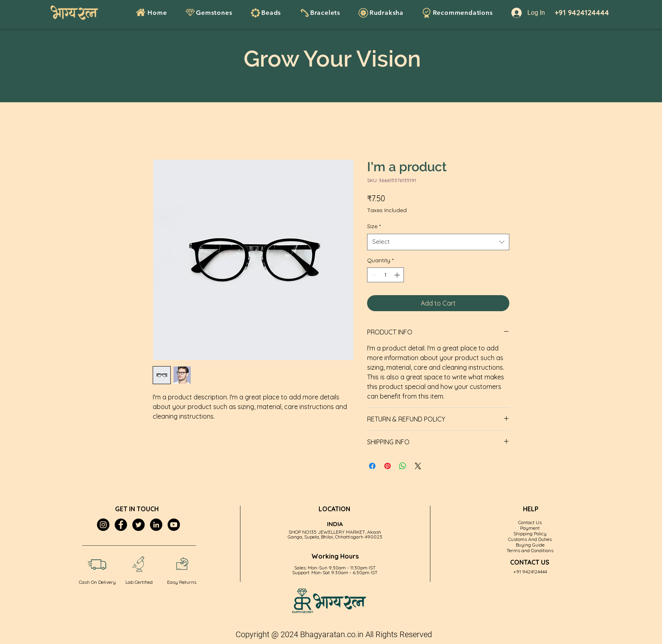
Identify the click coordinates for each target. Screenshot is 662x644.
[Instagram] (103, 525)
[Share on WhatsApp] (403, 466)
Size (374, 226)
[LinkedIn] (156, 525)
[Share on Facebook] (372, 466)
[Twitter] (138, 525)
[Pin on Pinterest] (388, 466)
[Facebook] (121, 525)
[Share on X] (418, 466)
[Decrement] (373, 275)
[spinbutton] (385, 275)
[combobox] (438, 242)
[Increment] (398, 275)
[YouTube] (174, 525)
